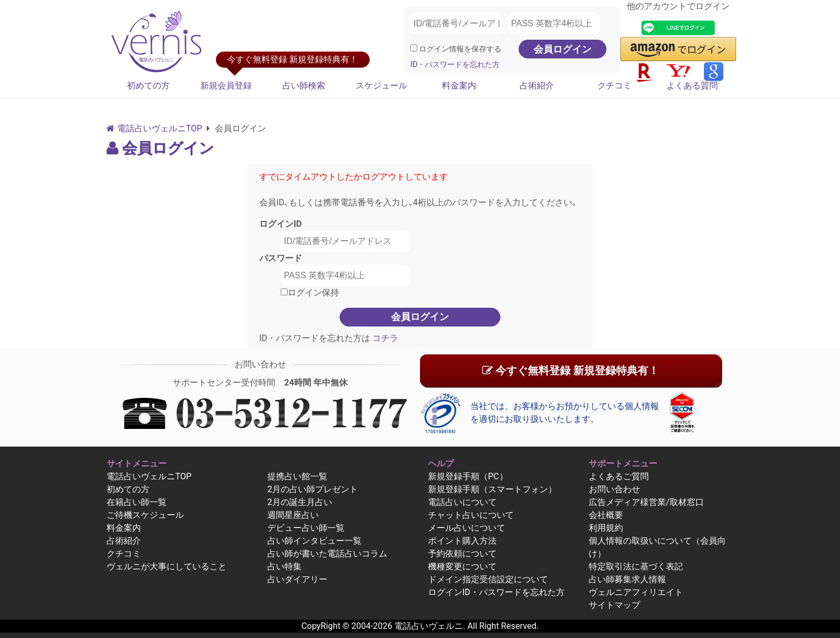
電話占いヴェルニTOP (149, 476)
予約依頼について (462, 554)
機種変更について (462, 566)
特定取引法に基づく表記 (636, 566)
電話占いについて (462, 502)
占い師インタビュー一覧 (314, 541)
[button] (678, 49)
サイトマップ (614, 605)
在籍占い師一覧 (137, 502)
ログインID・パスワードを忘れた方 (496, 592)
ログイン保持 (310, 292)
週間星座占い (293, 515)
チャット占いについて (471, 515)
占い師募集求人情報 (627, 579)
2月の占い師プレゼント (313, 489)
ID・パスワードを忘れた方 (455, 65)
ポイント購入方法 (462, 541)
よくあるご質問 (619, 476)
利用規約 (606, 528)
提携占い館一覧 (297, 476)
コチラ (384, 338)
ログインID (280, 224)
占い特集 (284, 566)
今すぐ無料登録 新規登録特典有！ (571, 370)
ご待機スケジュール (145, 515)
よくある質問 (692, 86)
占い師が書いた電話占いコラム (327, 554)
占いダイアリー (297, 579)
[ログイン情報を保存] (414, 48)
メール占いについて (467, 528)
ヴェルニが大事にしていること (167, 566)
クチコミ (614, 86)
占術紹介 (537, 86)
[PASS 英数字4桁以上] (554, 24)
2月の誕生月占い (300, 502)
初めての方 (148, 86)
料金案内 (459, 86)
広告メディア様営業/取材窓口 (646, 502)
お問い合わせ (614, 489)
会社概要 (606, 515)
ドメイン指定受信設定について (488, 579)
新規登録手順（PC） (468, 476)
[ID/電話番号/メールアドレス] (456, 24)
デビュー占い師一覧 (306, 528)
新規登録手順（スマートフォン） (492, 489)
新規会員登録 (226, 86)
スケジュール (381, 86)
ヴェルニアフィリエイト (636, 592)
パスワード (281, 258)
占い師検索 (304, 86)
